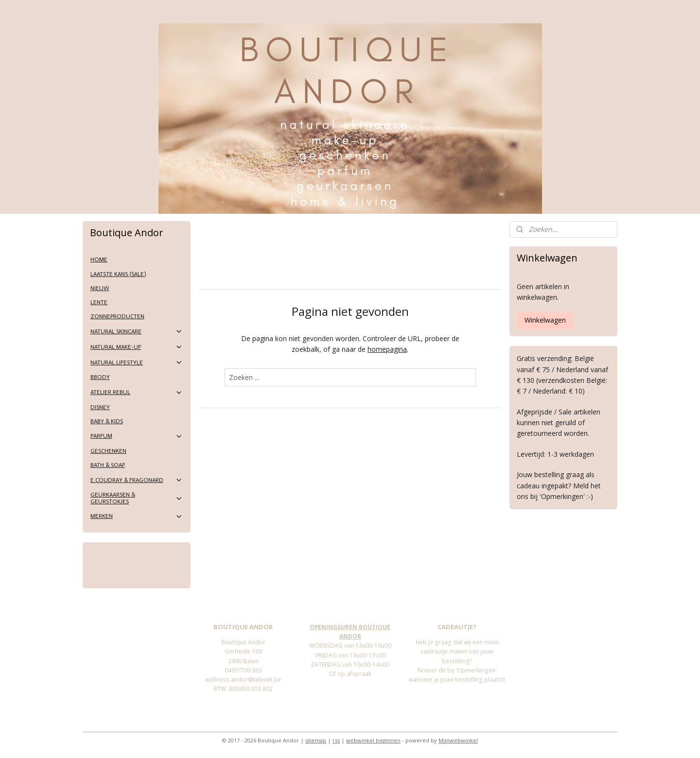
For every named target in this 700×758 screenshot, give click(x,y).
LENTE (99, 302)
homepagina (387, 349)
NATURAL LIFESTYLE (137, 362)
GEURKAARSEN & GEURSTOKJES (137, 498)
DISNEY (100, 407)
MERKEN (137, 517)
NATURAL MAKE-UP (137, 347)
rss (336, 740)
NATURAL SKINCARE (137, 331)
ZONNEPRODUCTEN (117, 316)
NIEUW (100, 288)
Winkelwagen (545, 320)
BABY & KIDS (107, 421)
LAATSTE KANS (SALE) (118, 274)
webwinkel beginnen (373, 740)
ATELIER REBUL (137, 393)
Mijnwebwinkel (458, 740)
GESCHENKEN (108, 451)
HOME (99, 259)
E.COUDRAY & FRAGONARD (137, 480)
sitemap (316, 740)
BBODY (100, 377)
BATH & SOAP (108, 465)
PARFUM (137, 436)
